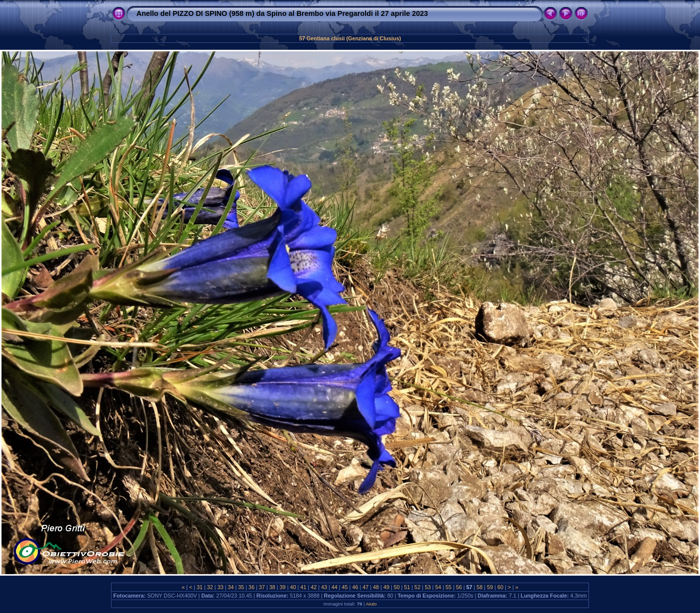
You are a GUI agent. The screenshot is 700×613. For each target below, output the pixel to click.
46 (355, 587)
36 (251, 587)
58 (479, 587)
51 (407, 587)
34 (231, 587)
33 (221, 587)
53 (428, 587)
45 (345, 587)
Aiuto (371, 604)
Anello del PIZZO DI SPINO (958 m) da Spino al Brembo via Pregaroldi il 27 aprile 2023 (282, 13)
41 (303, 587)
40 (293, 587)
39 (283, 587)
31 (200, 587)
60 (500, 587)
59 (490, 587)
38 (272, 587)
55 (449, 587)
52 (417, 587)
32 (210, 587)
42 (314, 587)
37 (262, 587)
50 (397, 587)
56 (459, 587)
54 (438, 587)
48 (376, 587)
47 (365, 587)
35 (241, 587)
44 (335, 587)
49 (386, 587)
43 (324, 587)
